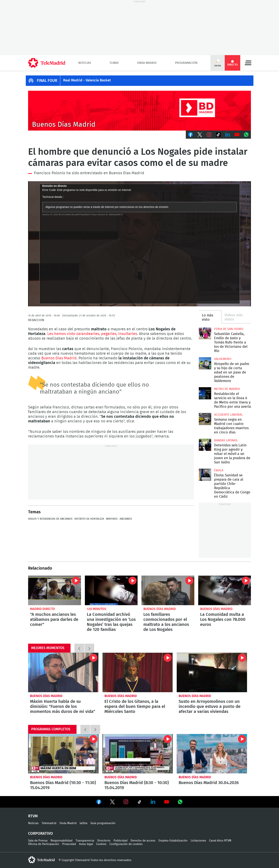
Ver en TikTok (139, 803)
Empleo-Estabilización (173, 841)
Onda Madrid (147, 63)
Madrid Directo (43, 609)
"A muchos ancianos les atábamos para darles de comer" (55, 590)
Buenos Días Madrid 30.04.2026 (212, 754)
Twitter (200, 135)
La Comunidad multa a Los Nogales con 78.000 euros (225, 590)
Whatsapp (246, 135)
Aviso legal (86, 844)
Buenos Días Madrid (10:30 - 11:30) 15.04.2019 (63, 754)
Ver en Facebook (99, 803)
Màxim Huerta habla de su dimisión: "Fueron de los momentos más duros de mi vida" (63, 672)
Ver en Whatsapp (180, 802)
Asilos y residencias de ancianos (50, 519)
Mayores (112, 519)
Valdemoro (223, 359)
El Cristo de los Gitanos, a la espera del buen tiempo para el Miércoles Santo (138, 672)
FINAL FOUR (47, 81)
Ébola (219, 470)
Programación (186, 63)
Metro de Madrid (227, 389)
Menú (248, 63)
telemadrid (41, 860)
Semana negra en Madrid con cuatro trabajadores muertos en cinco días (205, 419)
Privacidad (69, 844)
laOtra (84, 823)
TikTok (218, 135)
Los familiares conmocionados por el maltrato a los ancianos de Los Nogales (168, 590)
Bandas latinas (226, 440)
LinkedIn (228, 135)
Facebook (190, 135)
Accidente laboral (228, 415)
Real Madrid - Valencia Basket (87, 80)
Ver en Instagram (126, 802)
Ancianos (126, 519)
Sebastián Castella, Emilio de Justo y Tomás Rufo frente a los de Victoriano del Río (205, 333)
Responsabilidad (62, 841)
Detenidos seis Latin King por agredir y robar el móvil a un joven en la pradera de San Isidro (205, 445)
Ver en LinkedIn (153, 802)
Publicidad (121, 841)
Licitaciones (198, 841)
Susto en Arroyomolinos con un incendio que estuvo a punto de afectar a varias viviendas (212, 672)
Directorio (104, 841)
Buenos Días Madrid (59, 358)
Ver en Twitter (112, 803)
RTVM (33, 816)
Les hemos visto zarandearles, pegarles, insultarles (92, 334)
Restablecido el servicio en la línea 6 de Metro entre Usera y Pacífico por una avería (205, 393)
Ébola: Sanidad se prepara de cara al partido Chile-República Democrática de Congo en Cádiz (205, 475)
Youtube (237, 135)
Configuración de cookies (126, 844)
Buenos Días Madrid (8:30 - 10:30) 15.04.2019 (138, 754)
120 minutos (97, 609)
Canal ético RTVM (220, 841)
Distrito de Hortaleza (89, 519)
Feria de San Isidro (229, 329)
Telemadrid (49, 823)
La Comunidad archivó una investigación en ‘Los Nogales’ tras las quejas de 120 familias (111, 590)
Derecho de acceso (143, 841)
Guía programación (103, 823)
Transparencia (85, 841)
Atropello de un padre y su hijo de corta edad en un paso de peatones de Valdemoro (205, 363)
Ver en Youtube (167, 802)
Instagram (209, 135)
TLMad (114, 63)
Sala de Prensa (38, 841)
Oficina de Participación (44, 844)
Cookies (101, 844)
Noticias (85, 63)
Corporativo (40, 834)
